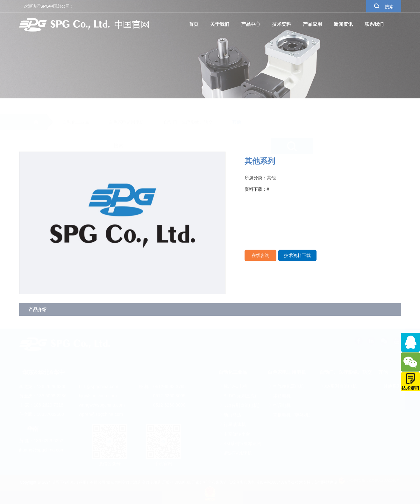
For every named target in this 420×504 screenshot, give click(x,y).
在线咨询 (260, 261)
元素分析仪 (201, 482)
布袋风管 (219, 482)
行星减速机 (232, 424)
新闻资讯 (343, 24)
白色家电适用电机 (126, 107)
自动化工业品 (76, 107)
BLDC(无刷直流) (237, 396)
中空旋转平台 (234, 434)
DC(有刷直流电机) (239, 405)
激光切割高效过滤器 (124, 482)
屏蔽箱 (168, 482)
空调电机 (279, 405)
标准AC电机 (233, 386)
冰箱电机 (279, 396)
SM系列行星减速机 (240, 444)
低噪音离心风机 (242, 482)
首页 (194, 24)
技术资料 (281, 24)
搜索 (384, 6)
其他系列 (390, 386)
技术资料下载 (297, 261)
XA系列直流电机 (338, 386)
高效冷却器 (151, 482)
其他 (237, 107)
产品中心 (251, 24)
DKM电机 (183, 482)
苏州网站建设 (326, 482)
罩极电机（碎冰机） (290, 415)
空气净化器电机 (286, 386)
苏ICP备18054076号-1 (275, 482)
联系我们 (374, 24)
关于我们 (220, 24)
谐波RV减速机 (235, 453)
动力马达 (230, 415)
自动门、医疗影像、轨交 (188, 107)
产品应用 (312, 24)
